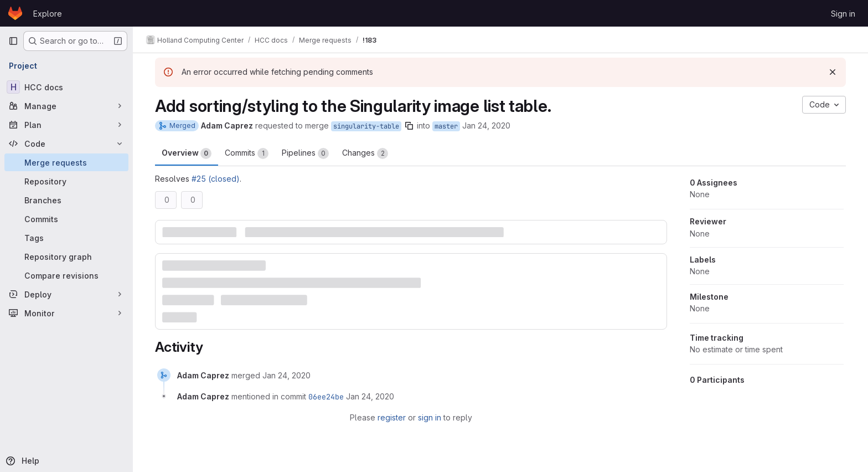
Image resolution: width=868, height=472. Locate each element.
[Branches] (66, 200)
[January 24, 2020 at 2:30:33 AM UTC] (286, 375)
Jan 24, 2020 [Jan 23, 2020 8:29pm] (486, 125)
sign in (430, 417)
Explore (48, 14)
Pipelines (305, 153)
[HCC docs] (66, 87)
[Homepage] (15, 13)
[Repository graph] (66, 256)
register (392, 417)
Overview (187, 153)
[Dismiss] (833, 72)
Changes (365, 153)
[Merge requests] (66, 162)
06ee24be (326, 397)
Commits (247, 153)
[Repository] (66, 181)
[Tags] (66, 238)
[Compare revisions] (66, 275)
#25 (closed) (216, 179)
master (446, 126)
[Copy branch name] (409, 126)
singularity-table (366, 126)
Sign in (843, 14)
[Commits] (66, 219)
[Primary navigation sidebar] (13, 41)
